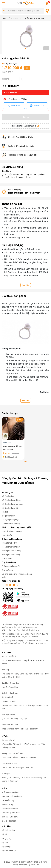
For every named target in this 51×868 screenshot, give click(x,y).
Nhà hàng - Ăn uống (10, 792)
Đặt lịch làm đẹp (9, 851)
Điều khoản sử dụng (11, 524)
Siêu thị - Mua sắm (10, 817)
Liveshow (6, 758)
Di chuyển (6, 774)
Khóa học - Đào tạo (10, 725)
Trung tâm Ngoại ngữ (29, 729)
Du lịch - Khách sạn (10, 693)
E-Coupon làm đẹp (27, 705)
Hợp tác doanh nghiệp (12, 531)
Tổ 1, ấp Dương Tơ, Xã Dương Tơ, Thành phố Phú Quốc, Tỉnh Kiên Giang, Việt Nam (25, 176)
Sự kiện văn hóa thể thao (12, 753)
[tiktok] (18, 585)
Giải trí (35, 660)
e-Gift (4, 788)
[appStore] (24, 600)
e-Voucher (6, 652)
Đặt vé (4, 834)
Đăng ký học (7, 838)
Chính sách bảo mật (11, 566)
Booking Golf (7, 697)
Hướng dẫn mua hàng (11, 551)
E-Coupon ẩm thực (10, 705)
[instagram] (7, 585)
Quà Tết (5, 719)
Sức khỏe (14, 687)
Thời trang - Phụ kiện (18, 719)
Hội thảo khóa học (29, 758)
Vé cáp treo (26, 778)
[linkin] (10, 585)
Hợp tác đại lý (8, 535)
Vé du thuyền (19, 768)
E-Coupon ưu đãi (9, 701)
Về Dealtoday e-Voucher (13, 504)
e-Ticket (5, 736)
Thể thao (16, 758)
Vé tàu (5, 778)
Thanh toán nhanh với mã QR (26, 126)
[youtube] (14, 585)
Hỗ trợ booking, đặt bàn (18, 99)
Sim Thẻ (29, 768)
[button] (26, 49)
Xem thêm (26, 285)
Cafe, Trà (23, 674)
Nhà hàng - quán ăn (10, 674)
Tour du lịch (7, 768)
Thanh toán (7, 558)
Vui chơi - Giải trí (9, 656)
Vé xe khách (14, 778)
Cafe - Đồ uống (8, 800)
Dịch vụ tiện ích (8, 715)
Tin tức (5, 512)
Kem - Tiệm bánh (36, 674)
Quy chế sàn (7, 570)
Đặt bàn (5, 843)
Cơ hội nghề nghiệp (10, 520)
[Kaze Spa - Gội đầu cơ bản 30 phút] (13, 428)
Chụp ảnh (27, 660)
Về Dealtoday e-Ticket (12, 500)
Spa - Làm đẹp (8, 805)
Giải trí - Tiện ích (9, 821)
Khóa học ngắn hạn (10, 729)
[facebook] (3, 585)
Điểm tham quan (34, 744)
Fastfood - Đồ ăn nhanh (12, 796)
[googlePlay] (24, 594)
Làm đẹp (5, 687)
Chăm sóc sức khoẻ (10, 809)
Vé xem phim (7, 744)
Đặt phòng (6, 847)
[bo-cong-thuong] (10, 606)
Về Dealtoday (8, 496)
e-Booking (6, 826)
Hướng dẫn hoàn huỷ (11, 555)
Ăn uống (5, 670)
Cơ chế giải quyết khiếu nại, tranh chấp (17, 576)
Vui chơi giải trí (8, 740)
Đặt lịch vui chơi (8, 830)
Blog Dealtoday (8, 516)
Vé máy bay (37, 778)
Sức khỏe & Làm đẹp (10, 683)
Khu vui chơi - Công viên (12, 660)
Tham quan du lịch (10, 764)
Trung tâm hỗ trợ (9, 543)
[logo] (26, 3)
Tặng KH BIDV (14, 677)
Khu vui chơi (20, 744)
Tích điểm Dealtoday (11, 547)
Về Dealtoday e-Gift (10, 508)
